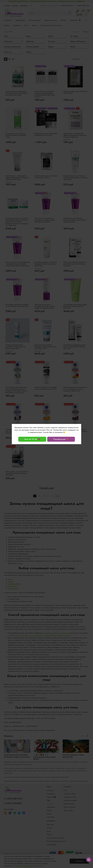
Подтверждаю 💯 (61, 439)
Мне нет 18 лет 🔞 (32, 439)
